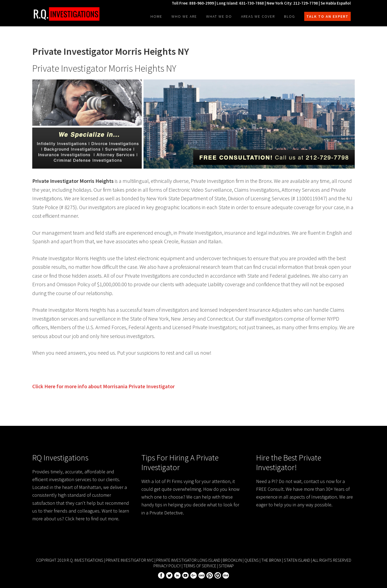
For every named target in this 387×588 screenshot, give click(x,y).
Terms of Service (200, 566)
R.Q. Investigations (66, 14)
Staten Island (297, 560)
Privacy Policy (167, 566)
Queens (252, 560)
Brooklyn (232, 560)
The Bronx (271, 560)
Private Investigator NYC (130, 560)
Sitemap (226, 566)
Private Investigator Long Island (188, 560)
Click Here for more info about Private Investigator (103, 386)
